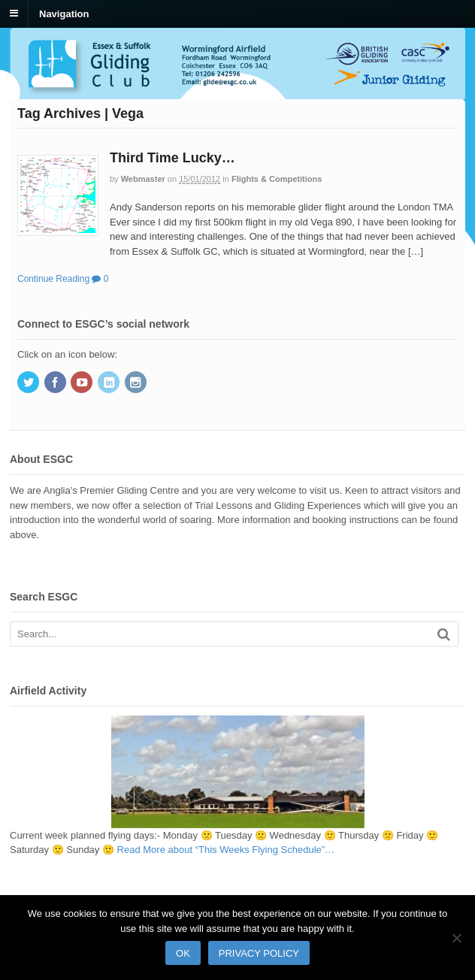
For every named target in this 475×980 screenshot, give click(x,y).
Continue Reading (53, 279)
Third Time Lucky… (172, 158)
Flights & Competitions (277, 179)
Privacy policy (259, 953)
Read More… (226, 850)
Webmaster (143, 179)
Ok (183, 953)
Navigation (64, 13)
